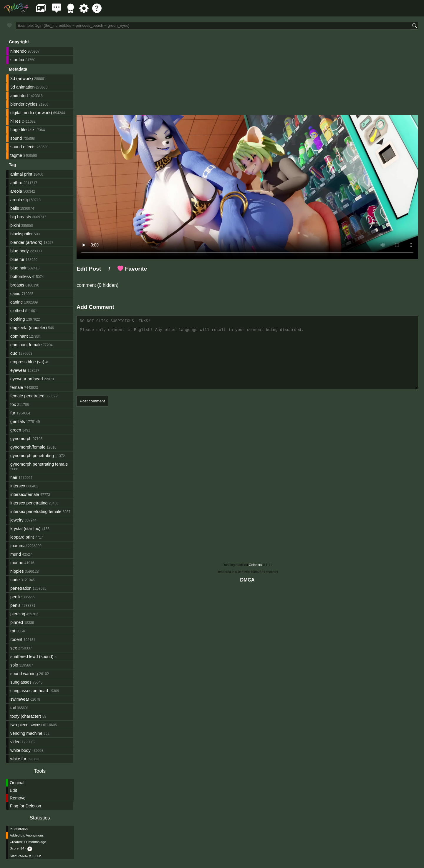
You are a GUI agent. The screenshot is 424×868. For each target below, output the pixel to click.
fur (13, 413)
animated (19, 96)
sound (16, 138)
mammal (18, 546)
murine (17, 563)
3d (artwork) (22, 79)
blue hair (18, 268)
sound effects (23, 147)
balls (15, 208)
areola (16, 191)
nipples (17, 571)
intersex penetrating (29, 503)
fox (13, 404)
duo (14, 353)
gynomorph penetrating (32, 456)
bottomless (21, 276)
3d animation (22, 87)
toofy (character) (26, 716)
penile (16, 597)
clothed (17, 311)
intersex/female (25, 494)
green (16, 430)
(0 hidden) (107, 285)
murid (16, 554)
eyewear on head (26, 379)
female (17, 387)
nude (15, 580)
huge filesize (22, 130)
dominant (19, 336)
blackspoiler (21, 234)
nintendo (18, 51)
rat (13, 631)
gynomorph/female (28, 447)
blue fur (17, 259)
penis (15, 605)
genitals (18, 421)
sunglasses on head (29, 691)
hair (14, 477)
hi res (15, 121)
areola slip (20, 200)
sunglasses (21, 682)
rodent (16, 639)
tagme (16, 155)
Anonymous (35, 835)
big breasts (21, 217)
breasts (17, 285)
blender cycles (24, 104)
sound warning (24, 674)
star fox (17, 60)
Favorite (132, 269)
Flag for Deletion (26, 806)
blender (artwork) (26, 242)
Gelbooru (255, 565)
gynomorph (21, 439)
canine (16, 302)
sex (14, 648)
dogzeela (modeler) (29, 328)
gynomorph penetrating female (39, 464)
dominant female (26, 345)
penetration (21, 588)
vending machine (26, 733)
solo (14, 665)
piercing (18, 614)
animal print (21, 174)
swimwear (20, 699)
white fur (18, 759)
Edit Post (89, 269)
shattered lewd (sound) (32, 657)
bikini (15, 225)
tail (13, 708)
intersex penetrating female (36, 512)
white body (20, 750)
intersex (18, 486)
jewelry (17, 520)
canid (15, 294)
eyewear (18, 370)
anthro (16, 183)
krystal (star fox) (25, 529)
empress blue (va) (27, 362)
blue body (19, 251)
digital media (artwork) (31, 113)
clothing (18, 319)
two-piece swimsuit (28, 725)
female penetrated (27, 396)
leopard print (22, 537)
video (15, 742)
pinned (17, 622)
